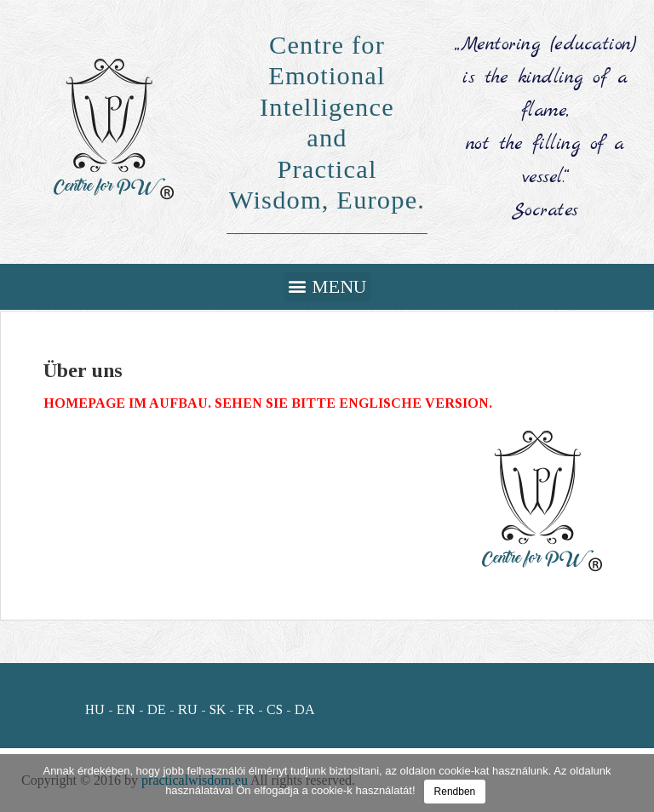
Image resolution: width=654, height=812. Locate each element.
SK (218, 709)
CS (275, 709)
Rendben (455, 792)
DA (305, 709)
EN (126, 709)
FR (246, 709)
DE (157, 709)
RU (188, 709)
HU (95, 709)
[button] (327, 287)
